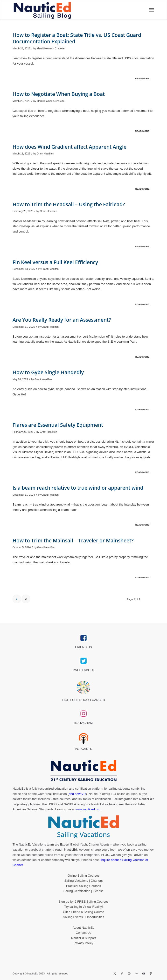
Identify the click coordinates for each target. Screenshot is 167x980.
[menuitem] (150, 10)
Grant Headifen (45, 153)
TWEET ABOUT (84, 670)
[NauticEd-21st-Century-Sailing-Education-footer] (83, 771)
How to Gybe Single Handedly (48, 372)
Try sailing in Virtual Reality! (83, 907)
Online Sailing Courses (83, 876)
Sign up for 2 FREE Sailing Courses (84, 902)
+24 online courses (124, 794)
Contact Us (83, 933)
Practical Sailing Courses (84, 886)
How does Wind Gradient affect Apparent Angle (70, 147)
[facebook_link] (84, 638)
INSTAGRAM (83, 723)
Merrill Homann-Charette (51, 48)
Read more (142, 78)
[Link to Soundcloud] (136, 973)
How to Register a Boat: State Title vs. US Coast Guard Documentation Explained (77, 38)
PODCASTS (83, 749)
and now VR (77, 794)
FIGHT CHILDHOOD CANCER (84, 700)
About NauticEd (83, 928)
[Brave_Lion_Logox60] (83, 687)
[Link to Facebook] (122, 973)
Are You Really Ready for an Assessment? (62, 320)
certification (103, 799)
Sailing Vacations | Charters (83, 881)
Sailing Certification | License (84, 891)
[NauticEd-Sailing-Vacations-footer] (83, 827)
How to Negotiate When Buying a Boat (59, 94)
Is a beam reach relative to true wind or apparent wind (78, 488)
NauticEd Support (83, 938)
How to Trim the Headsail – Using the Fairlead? (69, 204)
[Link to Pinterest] (151, 973)
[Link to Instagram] (129, 973)
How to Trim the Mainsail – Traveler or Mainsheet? (73, 540)
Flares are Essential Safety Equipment (58, 425)
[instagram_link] (84, 714)
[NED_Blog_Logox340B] (55, 10)
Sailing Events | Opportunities (83, 917)
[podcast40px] (83, 738)
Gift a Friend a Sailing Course (84, 912)
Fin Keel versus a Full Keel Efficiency (55, 262)
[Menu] (150, 10)
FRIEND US (83, 647)
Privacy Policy (84, 943)
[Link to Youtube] (144, 973)
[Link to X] (115, 973)
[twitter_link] (84, 661)
